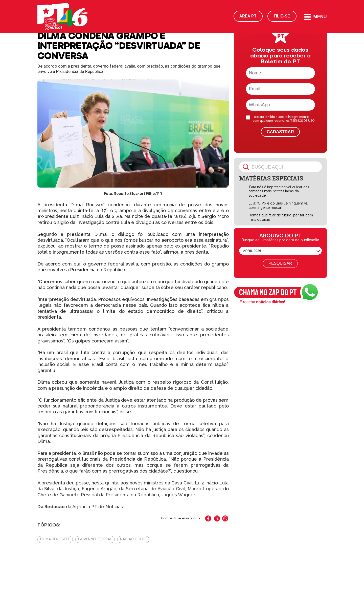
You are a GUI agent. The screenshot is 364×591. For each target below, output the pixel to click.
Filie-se (282, 16)
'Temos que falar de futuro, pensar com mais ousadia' (281, 217)
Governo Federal (95, 539)
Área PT (248, 16)
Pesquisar (280, 263)
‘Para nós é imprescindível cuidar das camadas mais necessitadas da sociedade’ (279, 191)
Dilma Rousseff (55, 539)
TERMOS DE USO (302, 121)
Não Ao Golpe (133, 539)
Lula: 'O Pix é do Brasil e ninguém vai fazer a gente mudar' (278, 205)
